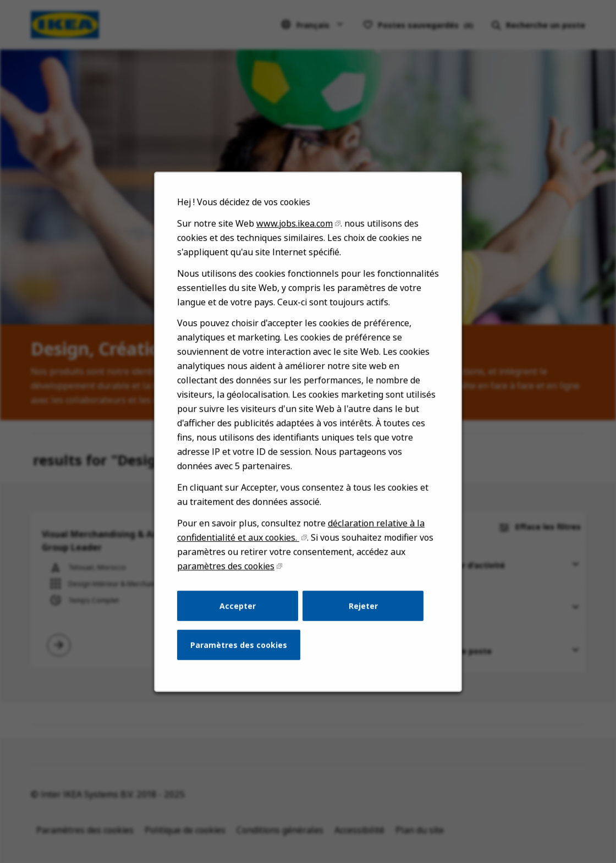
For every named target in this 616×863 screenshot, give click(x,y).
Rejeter (361, 620)
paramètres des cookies (229, 582)
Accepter (241, 620)
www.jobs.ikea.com (295, 254)
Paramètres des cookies (242, 657)
